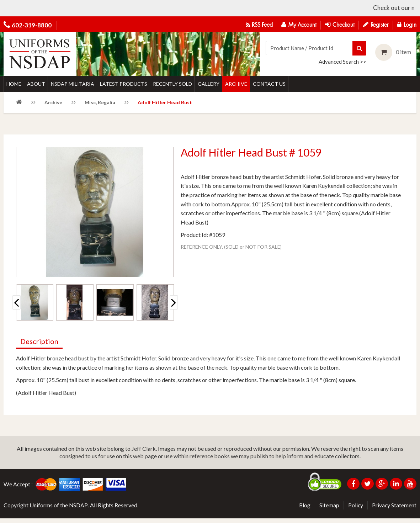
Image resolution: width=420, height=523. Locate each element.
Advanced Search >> (342, 61)
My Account (299, 25)
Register (376, 25)
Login (407, 25)
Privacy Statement (394, 510)
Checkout (340, 25)
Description (39, 346)
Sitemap (329, 510)
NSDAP (79, 510)
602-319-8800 (32, 25)
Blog (304, 510)
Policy (355, 510)
